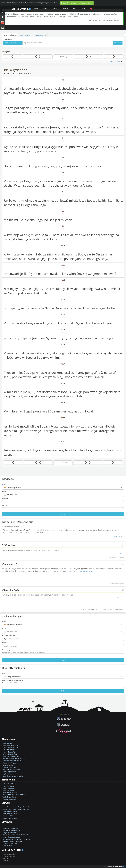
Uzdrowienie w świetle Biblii (11, 830)
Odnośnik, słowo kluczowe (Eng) (13, 680)
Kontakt (5, 861)
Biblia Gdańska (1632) (10, 745)
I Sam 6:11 (91, 571)
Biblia (37, 9)
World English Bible (9, 772)
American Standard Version (12, 761)
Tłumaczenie (7, 39)
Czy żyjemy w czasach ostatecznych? (15, 835)
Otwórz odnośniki (25, 35)
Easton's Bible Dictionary (10, 811)
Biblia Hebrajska (8, 786)
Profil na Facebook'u (9, 856)
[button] (63, 488)
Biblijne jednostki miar (10, 833)
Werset (5, 506)
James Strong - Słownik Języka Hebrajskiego (17, 807)
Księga (4, 491)
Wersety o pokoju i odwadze (12, 841)
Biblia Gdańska (8, 784)
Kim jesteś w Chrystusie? (10, 828)
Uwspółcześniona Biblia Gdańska (14, 759)
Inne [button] (75, 9)
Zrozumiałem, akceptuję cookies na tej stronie (77, 3)
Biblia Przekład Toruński (11, 756)
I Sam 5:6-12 (72, 571)
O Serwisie (6, 859)
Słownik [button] (55, 9)
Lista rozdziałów (117, 62)
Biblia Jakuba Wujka (9, 752)
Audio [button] (46, 9)
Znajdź (63, 660)
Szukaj (63, 691)
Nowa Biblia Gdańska (10, 754)
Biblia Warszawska (9, 750)
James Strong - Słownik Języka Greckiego (16, 809)
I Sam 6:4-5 (82, 571)
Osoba (4, 643)
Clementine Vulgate (9, 763)
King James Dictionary (10, 816)
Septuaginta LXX (8, 774)
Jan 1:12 (120, 597)
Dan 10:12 (118, 536)
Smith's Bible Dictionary (10, 818)
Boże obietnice (8, 846)
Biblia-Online (21, 9)
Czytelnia (66, 9)
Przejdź (63, 514)
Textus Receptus (8, 765)
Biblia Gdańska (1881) (10, 748)
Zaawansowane (40, 35)
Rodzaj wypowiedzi (8, 635)
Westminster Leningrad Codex (13, 776)
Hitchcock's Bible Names (10, 814)
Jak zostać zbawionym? (11, 826)
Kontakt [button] (84, 9)
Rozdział (5, 499)
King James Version (9, 767)
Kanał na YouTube (9, 854)
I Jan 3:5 (119, 554)
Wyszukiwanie (10, 35)
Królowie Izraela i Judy (10, 844)
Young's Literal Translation (11, 770)
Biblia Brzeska (7, 743)
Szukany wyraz (7, 650)
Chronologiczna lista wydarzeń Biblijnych (16, 839)
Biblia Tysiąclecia (8, 788)
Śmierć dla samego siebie (11, 837)
